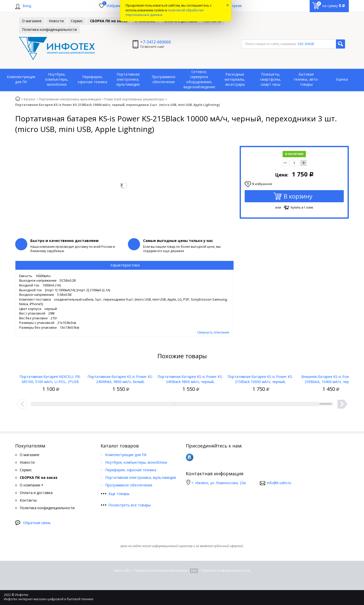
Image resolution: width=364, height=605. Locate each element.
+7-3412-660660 (156, 42)
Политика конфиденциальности (226, 570)
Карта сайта (122, 570)
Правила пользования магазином (161, 570)
